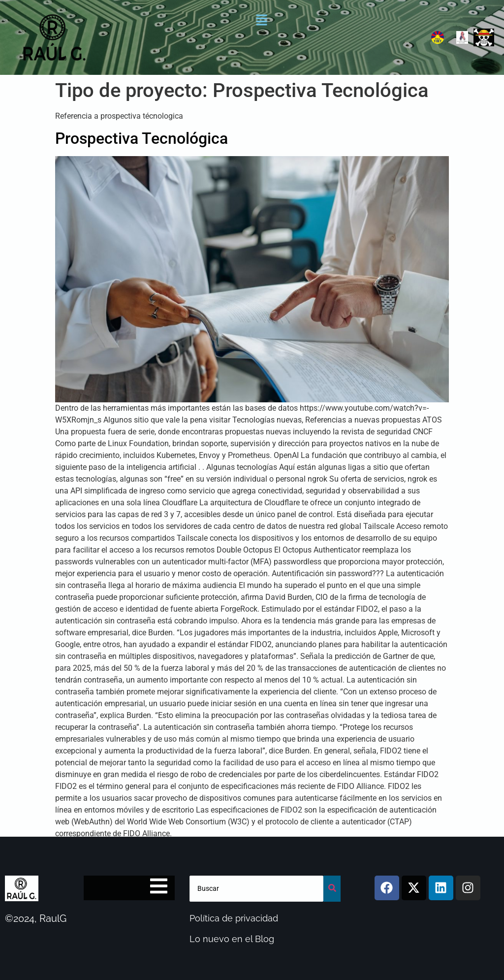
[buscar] (257, 889)
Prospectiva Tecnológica (142, 138)
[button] (262, 21)
